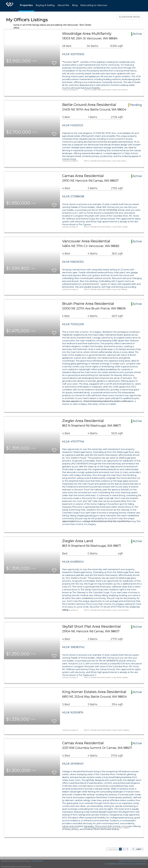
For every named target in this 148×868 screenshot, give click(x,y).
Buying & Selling (45, 5)
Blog (75, 5)
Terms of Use (125, 861)
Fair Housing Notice (138, 864)
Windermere (37, 861)
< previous (113, 849)
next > (139, 849)
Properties (26, 5)
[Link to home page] (10, 6)
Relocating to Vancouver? (96, 5)
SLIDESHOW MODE (129, 17)
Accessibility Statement (116, 864)
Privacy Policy (140, 861)
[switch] (54, 62)
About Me (63, 5)
